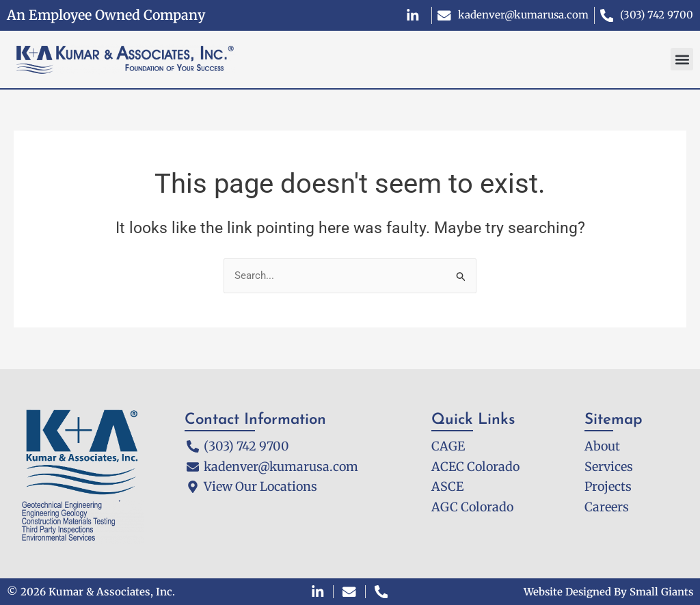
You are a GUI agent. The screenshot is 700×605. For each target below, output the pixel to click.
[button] (682, 59)
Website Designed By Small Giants (607, 592)
